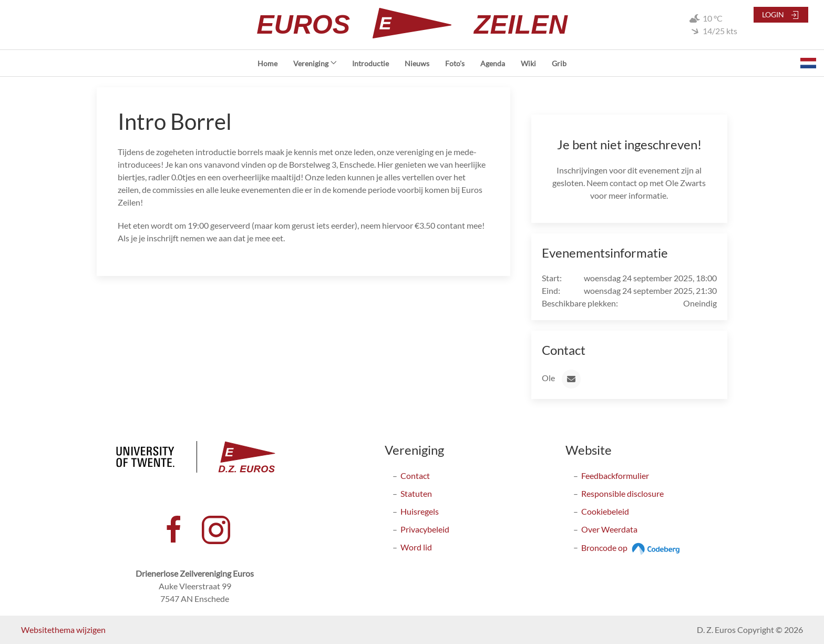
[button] (808, 63)
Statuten (416, 493)
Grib (559, 63)
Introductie (370, 63)
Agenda (493, 63)
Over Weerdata (609, 529)
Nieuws (417, 63)
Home (267, 63)
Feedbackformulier (615, 476)
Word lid (416, 547)
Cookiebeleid (605, 511)
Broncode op (632, 548)
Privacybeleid (425, 529)
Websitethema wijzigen (63, 630)
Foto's (455, 63)
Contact (415, 476)
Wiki (528, 63)
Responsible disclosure (622, 493)
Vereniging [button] (315, 63)
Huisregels (420, 511)
